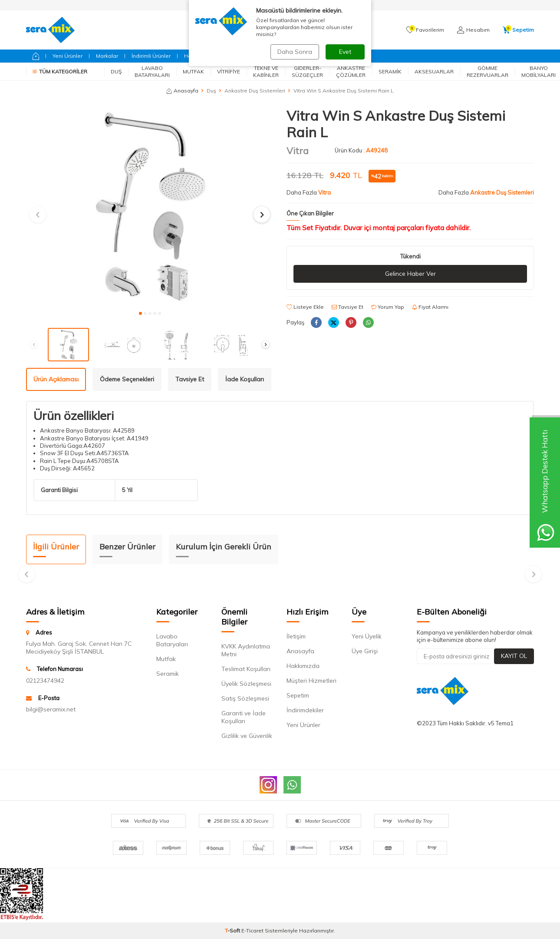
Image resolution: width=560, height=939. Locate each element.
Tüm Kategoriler (60, 71)
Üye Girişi (365, 651)
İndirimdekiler (305, 710)
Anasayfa (183, 91)
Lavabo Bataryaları (152, 71)
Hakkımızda (303, 666)
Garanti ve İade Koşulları (244, 717)
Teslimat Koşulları (246, 669)
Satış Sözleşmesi (245, 698)
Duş (116, 71)
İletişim (296, 636)
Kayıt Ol (514, 656)
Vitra (298, 151)
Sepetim (298, 695)
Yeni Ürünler (68, 56)
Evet (345, 52)
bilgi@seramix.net (51, 709)
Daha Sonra (295, 52)
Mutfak (193, 71)
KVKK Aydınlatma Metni (246, 650)
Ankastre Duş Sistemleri (255, 91)
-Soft (233, 931)
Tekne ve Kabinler (266, 71)
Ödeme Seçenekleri (127, 379)
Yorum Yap (388, 307)
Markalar (107, 56)
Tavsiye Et (348, 307)
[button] (140, 313)
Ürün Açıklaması (56, 379)
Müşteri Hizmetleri (311, 681)
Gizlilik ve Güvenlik (247, 736)
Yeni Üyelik (367, 636)
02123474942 (45, 681)
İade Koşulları (245, 379)
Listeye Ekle (305, 307)
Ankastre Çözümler (351, 71)
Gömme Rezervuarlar (488, 71)
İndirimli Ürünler (151, 56)
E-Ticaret (252, 931)
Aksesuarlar (434, 71)
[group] (150, 206)
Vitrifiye (229, 71)
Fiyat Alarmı (430, 307)
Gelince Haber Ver (410, 274)
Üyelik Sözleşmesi (246, 684)
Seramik (390, 71)
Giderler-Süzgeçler (307, 71)
